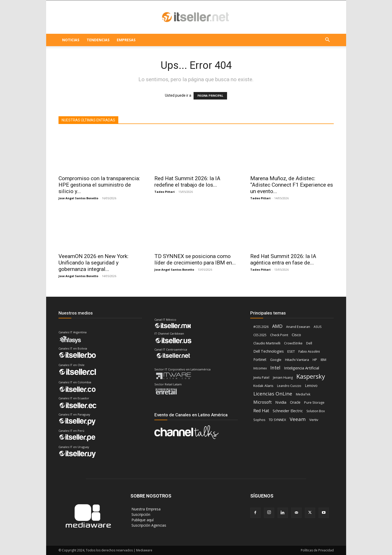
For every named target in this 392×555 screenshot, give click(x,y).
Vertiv (314, 420)
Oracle (295, 402)
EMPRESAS (126, 40)
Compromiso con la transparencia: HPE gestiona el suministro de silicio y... (99, 185)
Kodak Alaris (263, 386)
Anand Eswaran (298, 327)
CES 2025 (260, 335)
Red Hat (261, 411)
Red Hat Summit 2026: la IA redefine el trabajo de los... (187, 182)
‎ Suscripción (140, 514)
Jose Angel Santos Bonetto (78, 198)
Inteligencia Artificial (302, 368)
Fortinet (260, 359)
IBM (323, 360)
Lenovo (311, 386)
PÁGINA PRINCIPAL (210, 96)
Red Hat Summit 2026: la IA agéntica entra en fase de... (283, 259)
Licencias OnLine (273, 394)
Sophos (259, 420)
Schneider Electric (288, 411)
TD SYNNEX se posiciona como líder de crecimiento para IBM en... (195, 259)
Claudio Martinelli (267, 343)
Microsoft (262, 402)
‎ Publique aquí (142, 520)
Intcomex (260, 368)
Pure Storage (314, 403)
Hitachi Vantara (297, 360)
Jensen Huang (283, 378)
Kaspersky (311, 376)
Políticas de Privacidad (317, 550)
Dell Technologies (269, 351)
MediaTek (303, 394)
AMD (277, 326)
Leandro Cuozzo (289, 386)
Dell (309, 343)
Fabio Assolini (309, 351)
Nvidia (281, 402)
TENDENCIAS (98, 40)
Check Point (279, 335)
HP (315, 360)
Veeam (298, 419)
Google (276, 360)
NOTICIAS (71, 40)
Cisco (296, 335)
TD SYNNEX (277, 420)
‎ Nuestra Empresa (145, 509)
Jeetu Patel (261, 378)
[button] (328, 40)
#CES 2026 (261, 327)
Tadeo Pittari (165, 192)
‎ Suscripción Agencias (148, 525)
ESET (291, 351)
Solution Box (316, 411)
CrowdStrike (293, 343)
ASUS (318, 327)
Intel (275, 368)
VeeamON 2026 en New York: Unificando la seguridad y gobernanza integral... (93, 263)
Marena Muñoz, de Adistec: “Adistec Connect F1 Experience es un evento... (292, 185)
